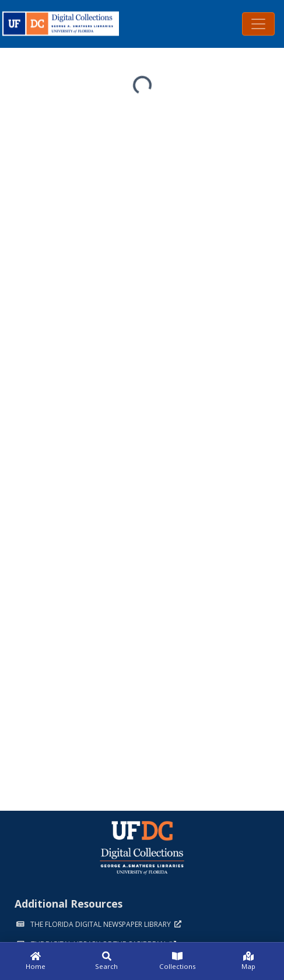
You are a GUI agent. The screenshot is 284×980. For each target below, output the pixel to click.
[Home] (36, 961)
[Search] (107, 961)
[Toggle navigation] (258, 24)
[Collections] (178, 961)
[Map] (248, 961)
